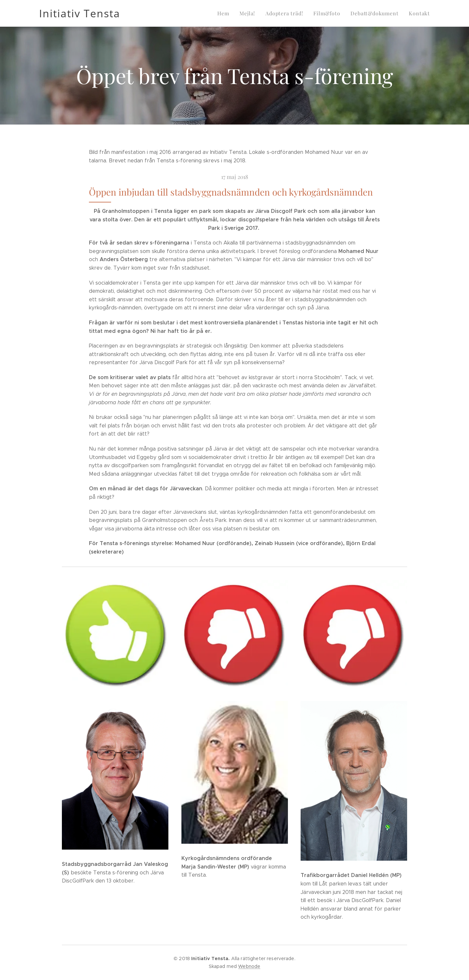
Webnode (249, 966)
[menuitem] (233, 13)
